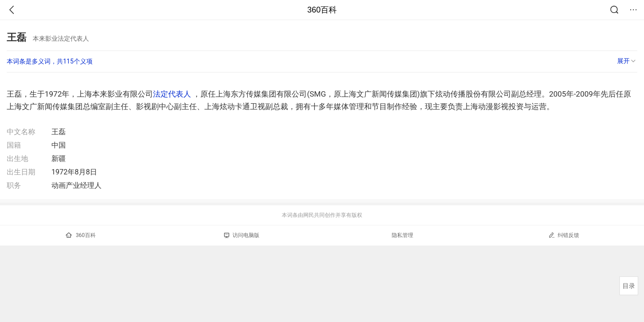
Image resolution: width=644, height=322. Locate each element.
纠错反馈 (564, 235)
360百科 (322, 10)
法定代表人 (172, 94)
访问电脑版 (242, 235)
